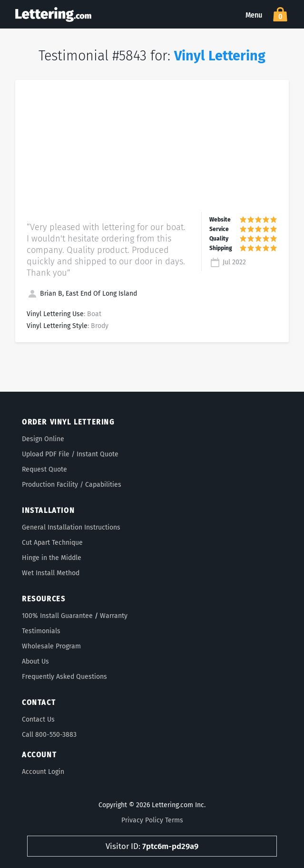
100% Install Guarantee (57, 616)
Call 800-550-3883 (49, 735)
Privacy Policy (142, 820)
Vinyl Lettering (220, 56)
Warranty (114, 616)
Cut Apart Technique (52, 543)
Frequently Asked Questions (64, 677)
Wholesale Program (51, 646)
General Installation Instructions (71, 527)
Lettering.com (53, 14)
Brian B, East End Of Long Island (82, 294)
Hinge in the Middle (52, 558)
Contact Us (38, 719)
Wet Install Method (51, 573)
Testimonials (41, 631)
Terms (174, 820)
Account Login (43, 772)
